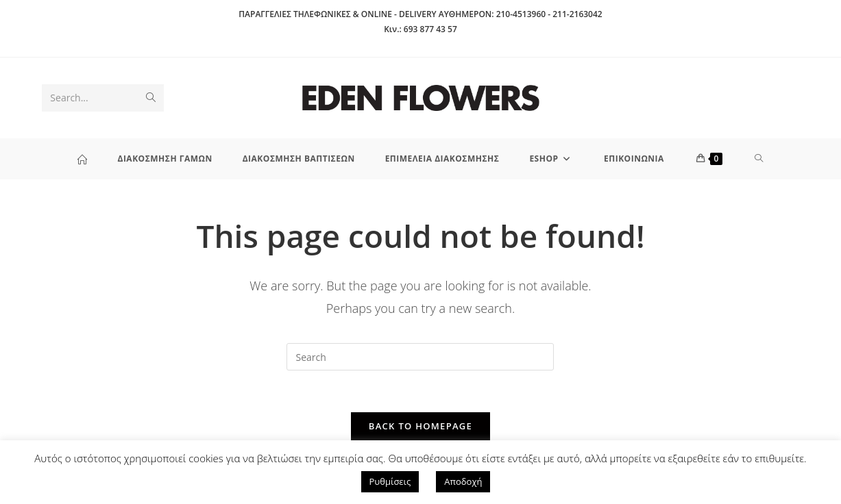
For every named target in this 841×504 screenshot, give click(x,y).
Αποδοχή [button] (463, 481)
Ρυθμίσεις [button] (390, 481)
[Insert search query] (420, 357)
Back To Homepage (420, 426)
